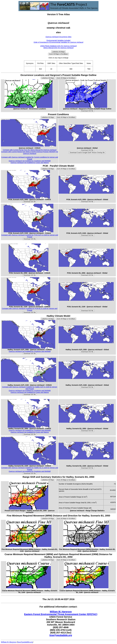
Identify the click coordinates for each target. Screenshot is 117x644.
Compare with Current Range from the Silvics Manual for (30, 150)
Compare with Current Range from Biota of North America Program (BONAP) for (30, 153)
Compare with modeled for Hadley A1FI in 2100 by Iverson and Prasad (30, 388)
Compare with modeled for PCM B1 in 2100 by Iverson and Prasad (30, 309)
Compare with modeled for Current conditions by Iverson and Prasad (30, 158)
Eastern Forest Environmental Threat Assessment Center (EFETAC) (61, 614)
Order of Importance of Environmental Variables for (58, 42)
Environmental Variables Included (58, 40)
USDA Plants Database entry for (58, 46)
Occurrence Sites (58, 37)
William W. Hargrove (61, 612)
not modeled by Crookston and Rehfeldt (30, 161)
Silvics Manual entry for (58, 48)
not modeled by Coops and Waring (30, 163)
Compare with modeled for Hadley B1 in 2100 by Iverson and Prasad (30, 469)
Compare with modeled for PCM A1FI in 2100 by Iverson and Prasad (30, 236)
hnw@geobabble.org (61, 635)
